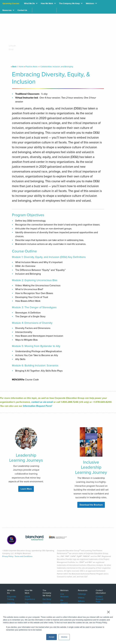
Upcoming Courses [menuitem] (11, 3)
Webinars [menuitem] (90, 3)
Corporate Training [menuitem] (12, 598)
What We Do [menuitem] (29, 3)
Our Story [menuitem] (47, 599)
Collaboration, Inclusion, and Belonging (57, 67)
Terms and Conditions (24, 556)
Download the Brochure (91, 505)
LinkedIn (11, 46)
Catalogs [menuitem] (82, 594)
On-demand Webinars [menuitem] (64, 603)
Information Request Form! (37, 406)
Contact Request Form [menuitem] (99, 599)
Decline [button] (64, 637)
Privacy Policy (8, 556)
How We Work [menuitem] (47, 3)
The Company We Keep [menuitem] (69, 3)
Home (21, 67)
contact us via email (42, 402)
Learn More (26, 489)
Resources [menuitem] (7, 10)
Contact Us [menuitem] (22, 10)
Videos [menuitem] (81, 598)
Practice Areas (32, 67)
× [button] (108, 612)
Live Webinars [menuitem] (64, 595)
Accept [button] (52, 637)
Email (10, 49)
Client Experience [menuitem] (30, 598)
